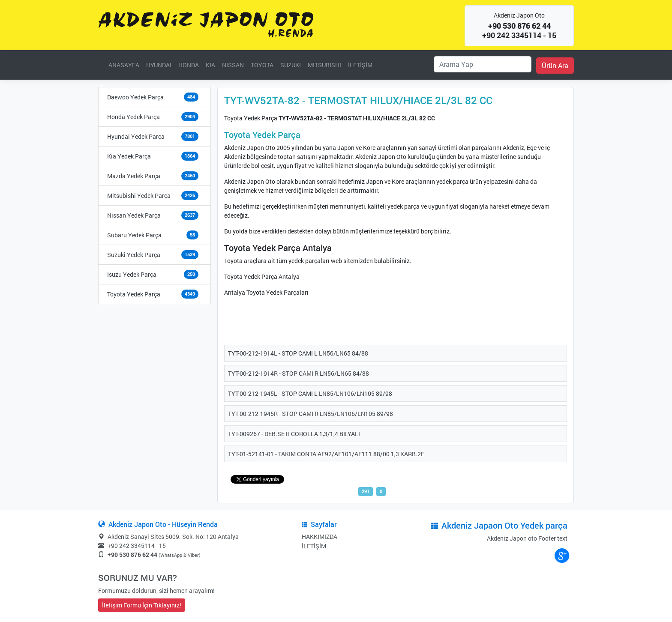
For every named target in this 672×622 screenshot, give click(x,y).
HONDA (189, 65)
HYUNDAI (159, 65)
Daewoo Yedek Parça (135, 97)
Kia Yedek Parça (129, 156)
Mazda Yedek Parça (134, 176)
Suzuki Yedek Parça (134, 255)
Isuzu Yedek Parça (132, 274)
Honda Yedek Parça (133, 117)
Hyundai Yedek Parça (136, 136)
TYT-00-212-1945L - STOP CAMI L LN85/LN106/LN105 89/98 (310, 393)
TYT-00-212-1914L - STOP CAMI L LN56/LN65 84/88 (298, 353)
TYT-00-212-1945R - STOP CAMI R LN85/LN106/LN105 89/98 (310, 414)
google (561, 555)
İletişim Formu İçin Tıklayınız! (142, 605)
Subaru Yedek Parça (134, 235)
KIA (210, 65)
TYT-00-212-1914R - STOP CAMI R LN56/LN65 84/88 (298, 373)
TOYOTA (262, 65)
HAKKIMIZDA (319, 537)
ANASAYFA (124, 65)
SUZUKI (291, 65)
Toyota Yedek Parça (134, 294)
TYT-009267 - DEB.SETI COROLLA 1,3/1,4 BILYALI (294, 434)
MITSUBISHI (324, 65)
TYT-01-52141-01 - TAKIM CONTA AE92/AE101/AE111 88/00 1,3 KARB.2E (326, 454)
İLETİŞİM (360, 65)
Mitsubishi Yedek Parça (139, 196)
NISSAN (233, 65)
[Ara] (483, 64)
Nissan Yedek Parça (134, 215)
